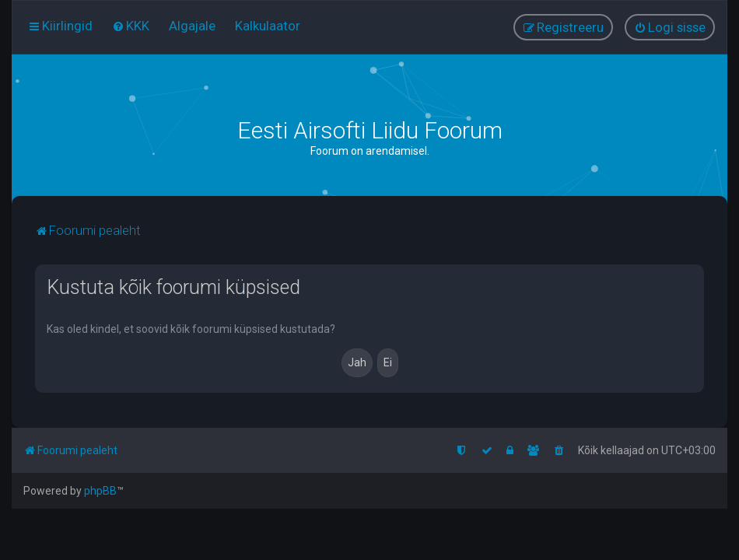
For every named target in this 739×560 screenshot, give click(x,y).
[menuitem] (131, 26)
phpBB (100, 491)
